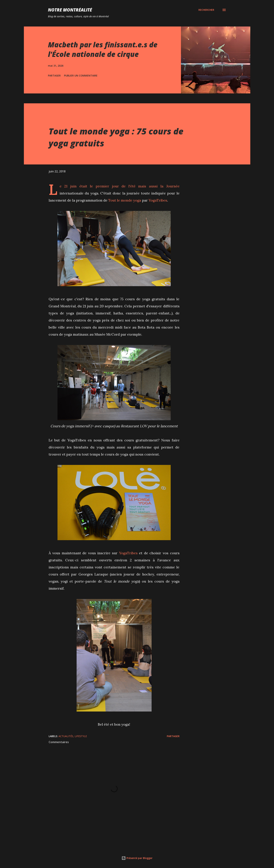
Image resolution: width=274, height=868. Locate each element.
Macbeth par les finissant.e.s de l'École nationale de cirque (103, 49)
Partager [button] (54, 76)
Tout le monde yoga (125, 200)
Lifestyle (81, 736)
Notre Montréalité (70, 10)
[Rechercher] (206, 10)
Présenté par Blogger (137, 858)
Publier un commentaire (81, 76)
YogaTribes (158, 200)
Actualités (66, 736)
